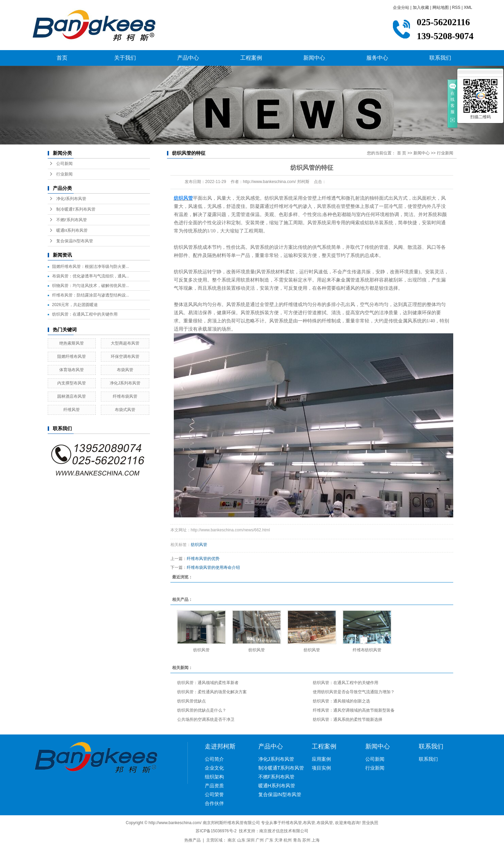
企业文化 (214, 768)
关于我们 (125, 58)
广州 (260, 840)
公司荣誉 (214, 794)
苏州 (306, 840)
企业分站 (401, 7)
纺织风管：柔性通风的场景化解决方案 (212, 692)
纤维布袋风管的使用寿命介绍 (213, 567)
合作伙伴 (214, 803)
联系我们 (440, 58)
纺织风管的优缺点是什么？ (202, 710)
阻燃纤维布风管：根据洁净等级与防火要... (91, 267)
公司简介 (214, 759)
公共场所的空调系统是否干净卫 (206, 719)
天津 (278, 840)
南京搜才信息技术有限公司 (284, 831)
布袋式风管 (125, 410)
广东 (269, 840)
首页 (62, 58)
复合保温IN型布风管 (75, 241)
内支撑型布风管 (72, 383)
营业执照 (370, 823)
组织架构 (214, 777)
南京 (232, 840)
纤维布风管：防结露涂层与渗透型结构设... (91, 295)
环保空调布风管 (125, 357)
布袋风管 (125, 370)
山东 (241, 840)
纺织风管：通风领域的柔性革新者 (208, 683)
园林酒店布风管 (72, 396)
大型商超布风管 (125, 343)
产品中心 (188, 58)
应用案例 (321, 759)
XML (468, 7)
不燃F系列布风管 (72, 220)
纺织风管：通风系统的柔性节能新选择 (348, 719)
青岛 (297, 840)
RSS (456, 7)
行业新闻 (64, 174)
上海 (316, 840)
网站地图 (441, 7)
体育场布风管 (72, 370)
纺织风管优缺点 (192, 701)
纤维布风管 (292, 823)
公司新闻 (64, 164)
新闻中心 (314, 58)
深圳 (250, 840)
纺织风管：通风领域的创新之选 (341, 701)
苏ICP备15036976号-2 (216, 831)
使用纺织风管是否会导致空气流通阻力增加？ (354, 692)
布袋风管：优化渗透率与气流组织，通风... (91, 276)
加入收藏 (421, 7)
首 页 (402, 153)
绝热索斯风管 (72, 343)
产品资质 (214, 786)
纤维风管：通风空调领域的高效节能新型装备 (354, 710)
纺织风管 (199, 545)
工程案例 (251, 58)
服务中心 (377, 58)
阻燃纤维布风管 (72, 357)
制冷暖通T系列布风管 (76, 209)
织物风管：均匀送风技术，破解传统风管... (91, 286)
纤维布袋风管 (125, 396)
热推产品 (193, 840)
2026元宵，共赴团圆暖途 (75, 305)
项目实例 (321, 768)
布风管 (309, 823)
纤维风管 (72, 410)
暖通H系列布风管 (72, 230)
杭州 (288, 840)
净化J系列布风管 (71, 199)
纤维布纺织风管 (367, 650)
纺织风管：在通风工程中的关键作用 (85, 314)
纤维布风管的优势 (203, 559)
